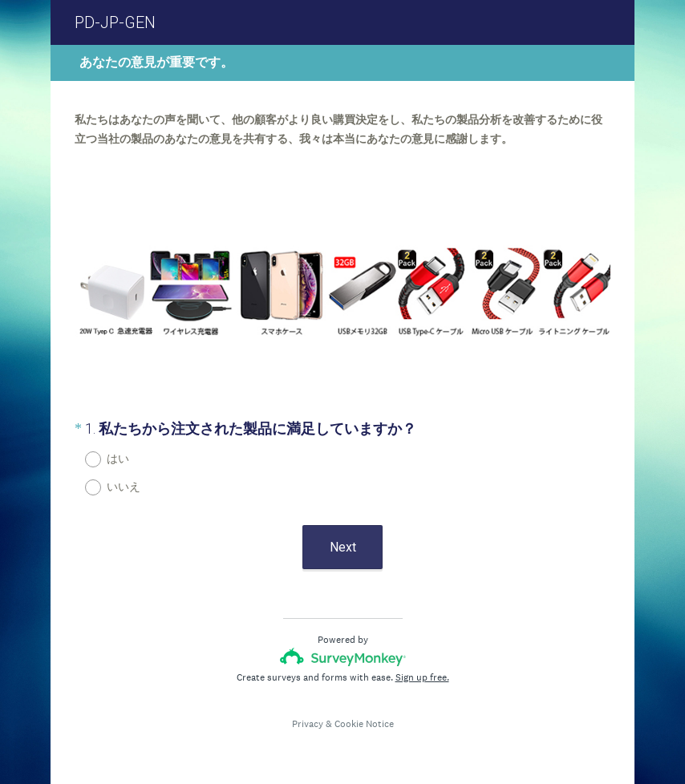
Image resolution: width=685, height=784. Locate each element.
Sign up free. (422, 677)
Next (343, 547)
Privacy (308, 724)
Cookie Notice (364, 724)
